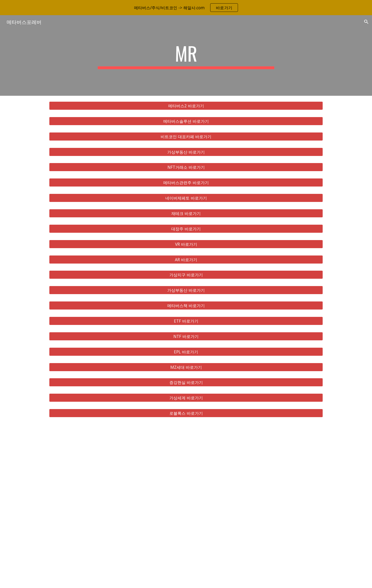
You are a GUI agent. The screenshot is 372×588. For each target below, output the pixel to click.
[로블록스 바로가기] (186, 413)
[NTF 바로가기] (186, 336)
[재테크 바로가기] (186, 213)
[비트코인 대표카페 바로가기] (186, 136)
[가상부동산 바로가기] (186, 152)
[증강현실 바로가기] (186, 382)
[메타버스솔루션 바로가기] (186, 121)
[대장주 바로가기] (186, 229)
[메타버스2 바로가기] (186, 106)
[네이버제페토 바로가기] (186, 198)
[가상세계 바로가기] (186, 398)
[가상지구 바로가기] (186, 275)
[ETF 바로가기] (186, 321)
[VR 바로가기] (186, 244)
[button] (366, 22)
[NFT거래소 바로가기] (186, 167)
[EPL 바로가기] (186, 352)
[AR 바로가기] (186, 259)
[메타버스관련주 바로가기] (186, 183)
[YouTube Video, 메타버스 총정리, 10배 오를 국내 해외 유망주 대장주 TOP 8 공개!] (186, 506)
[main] (186, 55)
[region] (186, 8)
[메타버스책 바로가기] (186, 306)
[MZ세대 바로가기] (186, 367)
